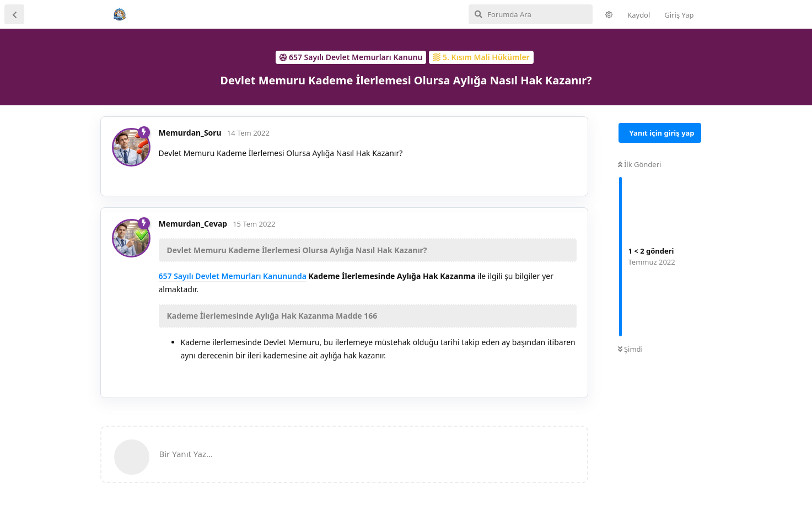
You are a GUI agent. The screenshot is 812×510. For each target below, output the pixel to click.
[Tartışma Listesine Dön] (14, 14)
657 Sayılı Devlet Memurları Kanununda (233, 276)
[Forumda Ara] (531, 14)
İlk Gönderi (640, 164)
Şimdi (630, 349)
